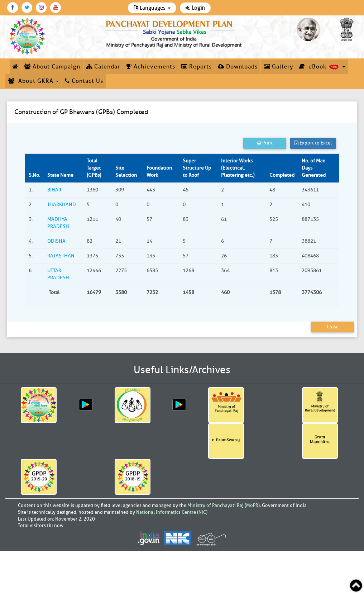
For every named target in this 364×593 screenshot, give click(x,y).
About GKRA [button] (33, 81)
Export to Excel (313, 143)
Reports (197, 67)
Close (333, 327)
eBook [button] (322, 67)
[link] (174, 33)
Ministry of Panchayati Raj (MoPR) (224, 505)
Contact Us (84, 81)
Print (265, 143)
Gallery (278, 67)
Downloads (238, 67)
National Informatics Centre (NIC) (172, 512)
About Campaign (52, 67)
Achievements (151, 67)
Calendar (103, 67)
